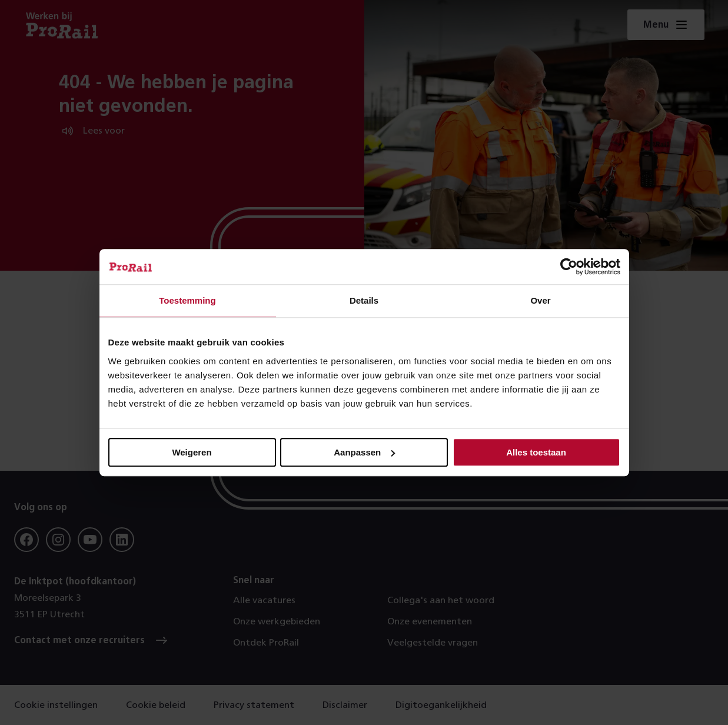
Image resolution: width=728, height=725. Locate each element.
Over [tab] (540, 300)
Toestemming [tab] (187, 300)
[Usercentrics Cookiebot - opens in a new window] (569, 267)
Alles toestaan (536, 452)
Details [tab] (364, 300)
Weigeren (192, 452)
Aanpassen (364, 452)
